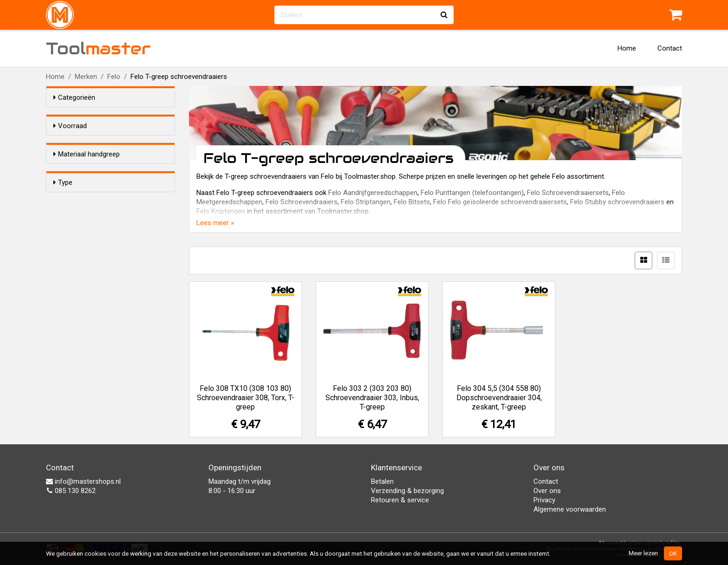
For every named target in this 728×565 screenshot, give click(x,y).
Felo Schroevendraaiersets (568, 193)
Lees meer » (215, 223)
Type (63, 228)
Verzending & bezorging (407, 491)
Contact (670, 48)
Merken (86, 77)
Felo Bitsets (412, 202)
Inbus (80, 258)
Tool (98, 48)
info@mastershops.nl (83, 481)
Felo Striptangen (366, 202)
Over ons (547, 491)
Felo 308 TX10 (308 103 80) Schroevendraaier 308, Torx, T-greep (246, 398)
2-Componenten (97, 201)
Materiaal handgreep (87, 171)
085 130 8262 (71, 491)
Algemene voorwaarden (570, 509)
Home (627, 48)
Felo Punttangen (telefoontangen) (472, 193)
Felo (114, 77)
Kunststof (87, 188)
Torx (79, 246)
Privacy (544, 500)
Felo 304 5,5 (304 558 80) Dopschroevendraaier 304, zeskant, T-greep (499, 398)
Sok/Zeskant (92, 270)
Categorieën (74, 97)
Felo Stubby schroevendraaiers (617, 202)
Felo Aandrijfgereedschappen (373, 193)
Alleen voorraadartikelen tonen (114, 143)
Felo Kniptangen (221, 211)
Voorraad (70, 126)
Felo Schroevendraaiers (302, 202)
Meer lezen (643, 553)
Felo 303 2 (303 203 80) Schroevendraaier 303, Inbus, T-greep (372, 398)
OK (673, 553)
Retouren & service (400, 500)
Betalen (382, 481)
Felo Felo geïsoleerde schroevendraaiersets (500, 202)
